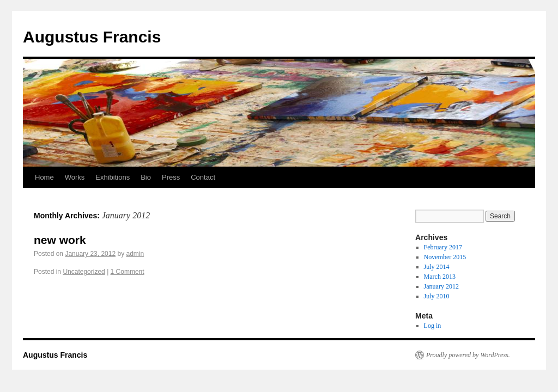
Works (75, 177)
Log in (433, 326)
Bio (146, 177)
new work (60, 240)
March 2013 (440, 277)
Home (44, 177)
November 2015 (445, 257)
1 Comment (128, 272)
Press (171, 177)
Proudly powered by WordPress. (468, 355)
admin (135, 254)
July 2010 (437, 296)
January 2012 (441, 286)
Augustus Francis (92, 37)
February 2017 (443, 247)
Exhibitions (113, 177)
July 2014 (437, 267)
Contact (203, 177)
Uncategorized (84, 272)
